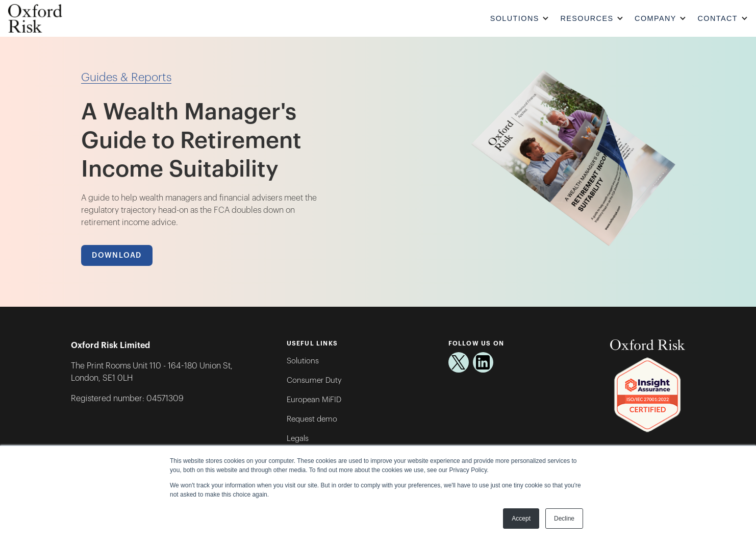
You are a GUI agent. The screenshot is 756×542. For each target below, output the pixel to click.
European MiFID (314, 400)
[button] (521, 19)
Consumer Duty (314, 380)
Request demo (312, 419)
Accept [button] (521, 519)
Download (117, 255)
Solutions (303, 361)
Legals (298, 439)
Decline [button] (564, 519)
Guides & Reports (126, 78)
